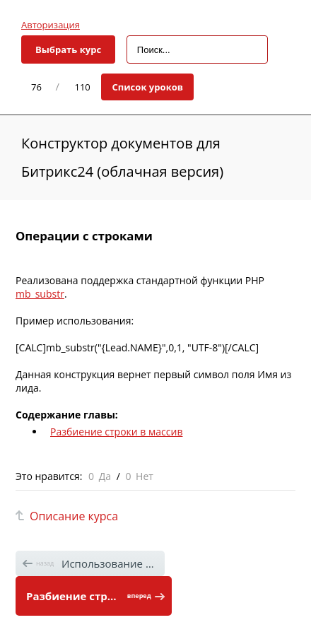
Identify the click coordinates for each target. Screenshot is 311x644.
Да (105, 476)
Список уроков (147, 87)
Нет (145, 476)
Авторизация (51, 25)
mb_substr (40, 294)
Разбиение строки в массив (116, 432)
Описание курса (74, 516)
